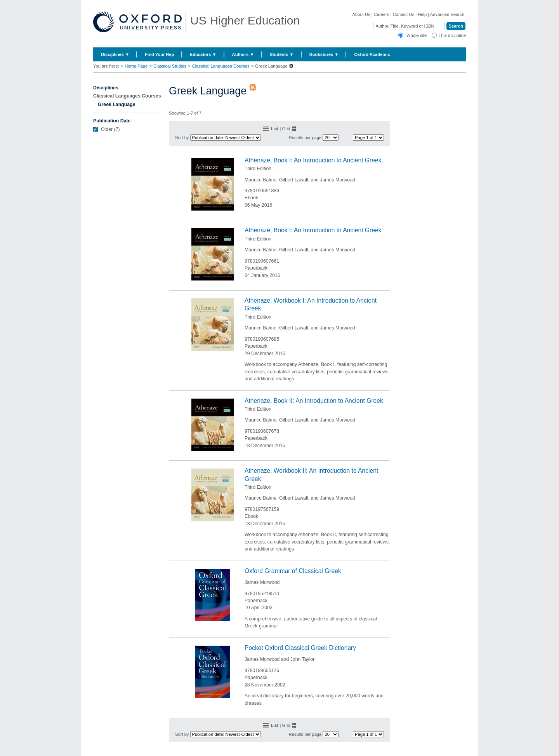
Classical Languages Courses (221, 66)
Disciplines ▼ (115, 54)
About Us (361, 14)
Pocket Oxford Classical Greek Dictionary (300, 648)
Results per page (305, 138)
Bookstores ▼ (324, 54)
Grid (286, 129)
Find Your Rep (159, 54)
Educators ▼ (203, 54)
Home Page (136, 66)
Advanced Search (447, 14)
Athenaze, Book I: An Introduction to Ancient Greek (313, 160)
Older (107, 129)
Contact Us (404, 14)
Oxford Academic (372, 54)
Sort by (182, 138)
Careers (382, 14)
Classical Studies (170, 66)
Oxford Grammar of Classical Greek (293, 571)
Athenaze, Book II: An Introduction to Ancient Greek (314, 401)
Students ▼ (282, 54)
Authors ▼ (243, 54)
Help (422, 14)
